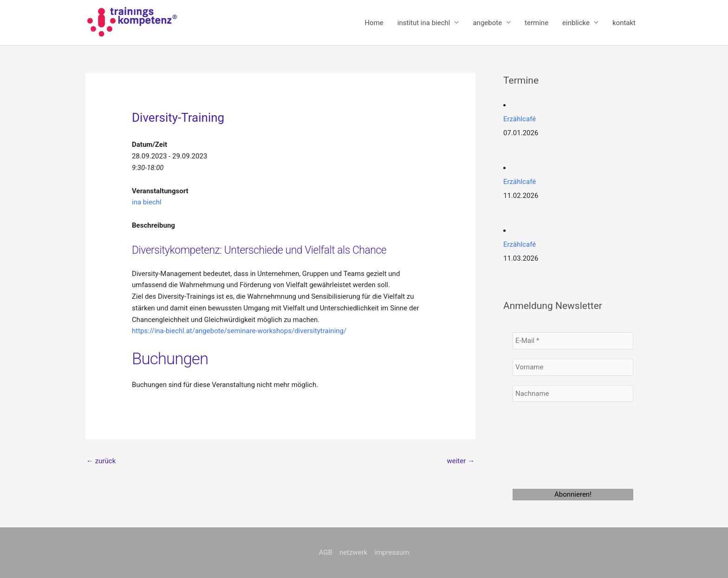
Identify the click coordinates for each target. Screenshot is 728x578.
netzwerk (354, 552)
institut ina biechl (424, 23)
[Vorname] (573, 367)
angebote (487, 23)
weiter (461, 461)
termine (536, 23)
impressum (392, 552)
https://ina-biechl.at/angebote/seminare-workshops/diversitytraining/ (239, 331)
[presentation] (551, 445)
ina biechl (147, 202)
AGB (326, 552)
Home (374, 23)
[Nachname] (573, 394)
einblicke (576, 23)
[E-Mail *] (573, 341)
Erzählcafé (520, 119)
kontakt (624, 23)
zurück (101, 461)
